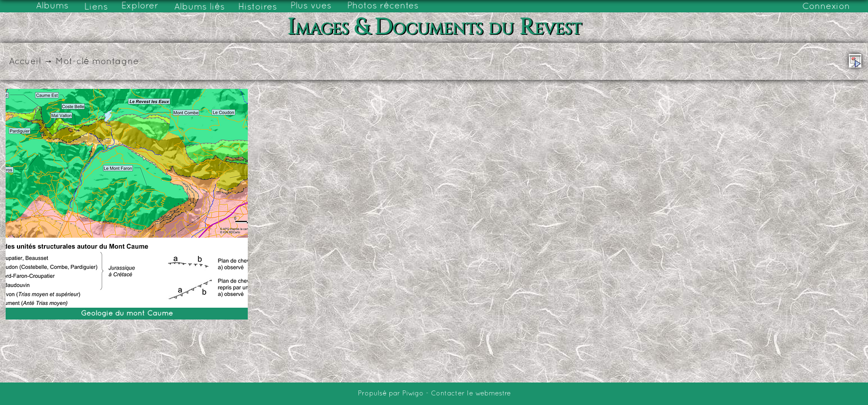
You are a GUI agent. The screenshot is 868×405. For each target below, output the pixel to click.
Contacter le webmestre (471, 394)
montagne (115, 62)
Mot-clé (72, 62)
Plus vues (311, 6)
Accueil (25, 62)
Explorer (140, 6)
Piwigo (413, 394)
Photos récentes (383, 6)
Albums (52, 6)
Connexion (826, 7)
